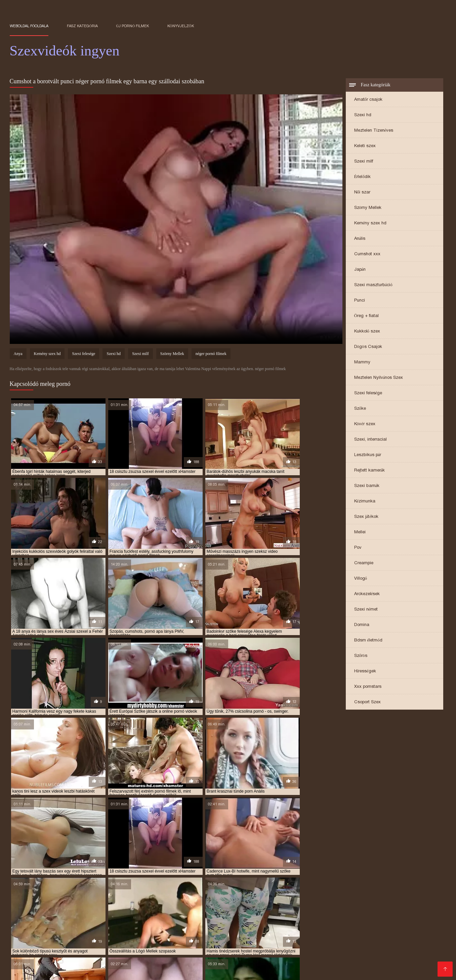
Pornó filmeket (286, 944)
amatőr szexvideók (75, 906)
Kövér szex (365, 424)
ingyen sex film (119, 917)
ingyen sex (87, 917)
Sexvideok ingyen (398, 965)
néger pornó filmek (211, 355)
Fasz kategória (82, 26)
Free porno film (68, 949)
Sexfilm (262, 949)
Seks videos (84, 933)
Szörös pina (121, 938)
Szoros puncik (62, 954)
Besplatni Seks (367, 949)
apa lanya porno (402, 906)
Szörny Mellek (368, 208)
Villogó (361, 579)
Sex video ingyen (271, 965)
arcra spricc (123, 910)
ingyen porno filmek (298, 914)
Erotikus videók (198, 960)
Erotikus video (357, 965)
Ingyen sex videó (108, 944)
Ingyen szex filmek (222, 938)
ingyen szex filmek (354, 917)
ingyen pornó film (205, 914)
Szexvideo (95, 965)
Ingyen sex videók (316, 965)
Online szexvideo (149, 949)
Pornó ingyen (339, 944)
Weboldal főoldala (29, 26)
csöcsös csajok (368, 910)
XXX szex (331, 960)
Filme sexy (385, 938)
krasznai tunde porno (219, 921)
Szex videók (133, 954)
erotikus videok (94, 914)
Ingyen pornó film (65, 944)
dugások (421, 910)
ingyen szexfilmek (52, 921)
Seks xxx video (190, 949)
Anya (18, 355)
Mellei (360, 532)
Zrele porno (24, 933)
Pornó (313, 944)
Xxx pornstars (368, 687)
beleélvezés (202, 910)
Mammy (362, 363)
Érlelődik (362, 177)
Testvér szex (271, 960)
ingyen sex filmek (158, 917)
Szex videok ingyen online (164, 933)
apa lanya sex (55, 910)
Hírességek (365, 672)
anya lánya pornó (286, 906)
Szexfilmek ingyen (31, 960)
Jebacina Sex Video (242, 944)
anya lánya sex (325, 906)
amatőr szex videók (30, 906)
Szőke (360, 409)
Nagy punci (234, 965)
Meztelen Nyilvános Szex (379, 378)
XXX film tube (291, 933)
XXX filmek (204, 965)
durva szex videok (28, 914)
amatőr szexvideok (119, 906)
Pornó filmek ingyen (175, 954)
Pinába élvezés (74, 960)
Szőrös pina (355, 938)
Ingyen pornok (352, 933)
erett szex (178, 944)
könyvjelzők (181, 26)
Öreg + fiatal (366, 316)
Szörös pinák (111, 960)
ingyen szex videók (398, 917)
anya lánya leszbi (244, 906)
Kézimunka (365, 502)
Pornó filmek (416, 938)
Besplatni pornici (231, 949)
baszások (151, 910)
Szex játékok (366, 517)
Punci (360, 301)
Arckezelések (367, 594)
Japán (360, 270)
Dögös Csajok (368, 347)
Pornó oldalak (269, 954)
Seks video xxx (107, 949)
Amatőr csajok (368, 100)
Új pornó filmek (132, 26)
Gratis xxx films (292, 949)
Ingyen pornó (25, 944)
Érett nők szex (236, 960)
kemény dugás (177, 921)
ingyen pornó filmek (250, 914)
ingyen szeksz (315, 917)
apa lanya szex (89, 910)
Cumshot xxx (367, 254)
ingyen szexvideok (94, 921)
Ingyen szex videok (395, 933)
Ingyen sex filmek (362, 954)
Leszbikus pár (368, 455)
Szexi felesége (368, 393)
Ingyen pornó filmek (153, 960)
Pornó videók (147, 944)
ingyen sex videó (197, 917)
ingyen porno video (344, 914)
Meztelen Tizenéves (374, 131)
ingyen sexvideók (278, 917)
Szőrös (361, 656)
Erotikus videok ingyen (137, 965)
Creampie (364, 563)
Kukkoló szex (367, 332)
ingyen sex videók (237, 917)
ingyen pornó (167, 914)
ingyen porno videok (390, 914)
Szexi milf (364, 162)
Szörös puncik (403, 954)
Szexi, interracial (370, 440)
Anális (360, 239)
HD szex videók (156, 938)
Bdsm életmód (368, 641)
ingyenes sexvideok (138, 921)
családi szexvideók (328, 910)
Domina (362, 625)
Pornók (71, 965)
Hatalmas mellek (318, 938)
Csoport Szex (367, 702)
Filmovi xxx (53, 933)
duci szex (398, 910)
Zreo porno (34, 949)
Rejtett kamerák (370, 471)
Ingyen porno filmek (369, 960)
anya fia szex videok (200, 906)
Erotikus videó (99, 954)
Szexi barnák (367, 486)
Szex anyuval (411, 960)
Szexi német (366, 610)
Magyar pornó (43, 965)
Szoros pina (116, 933)
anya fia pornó (160, 906)
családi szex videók (240, 910)
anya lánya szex (363, 906)
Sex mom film (402, 944)
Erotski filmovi (330, 949)
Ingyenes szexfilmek (271, 938)
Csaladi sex (213, 933)
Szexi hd (363, 115)
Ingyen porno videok (225, 954)
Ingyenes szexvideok (313, 954)
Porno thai (370, 944)
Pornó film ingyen (251, 933)
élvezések (62, 914)
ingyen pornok (56, 917)
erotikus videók (132, 914)
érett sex (178, 965)
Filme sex (204, 944)
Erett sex (321, 933)
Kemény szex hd (370, 224)
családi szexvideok (284, 910)
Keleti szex (365, 146)
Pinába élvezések (82, 938)
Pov (358, 548)
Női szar (362, 193)
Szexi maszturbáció (373, 285)
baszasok (175, 910)
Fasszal (187, 938)
